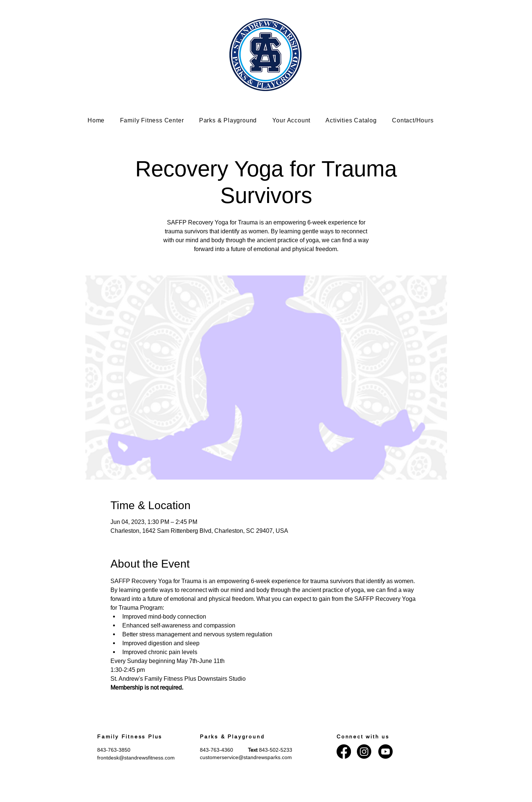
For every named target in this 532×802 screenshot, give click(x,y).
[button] (157, 120)
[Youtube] (386, 752)
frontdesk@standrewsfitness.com (136, 758)
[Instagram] (364, 752)
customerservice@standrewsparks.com (246, 757)
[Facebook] (344, 752)
